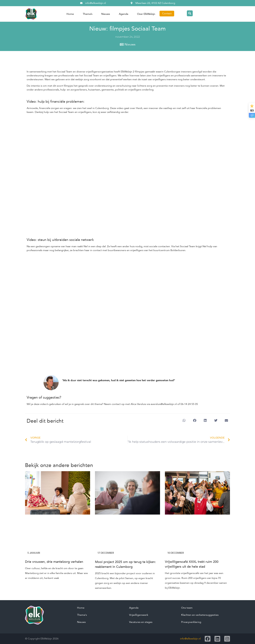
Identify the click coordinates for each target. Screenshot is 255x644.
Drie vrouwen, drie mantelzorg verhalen (54, 562)
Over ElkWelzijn (146, 14)
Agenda (124, 14)
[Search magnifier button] (190, 13)
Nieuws (106, 14)
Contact (167, 13)
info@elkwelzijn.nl (190, 639)
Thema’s (88, 14)
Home (70, 14)
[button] (184, 420)
